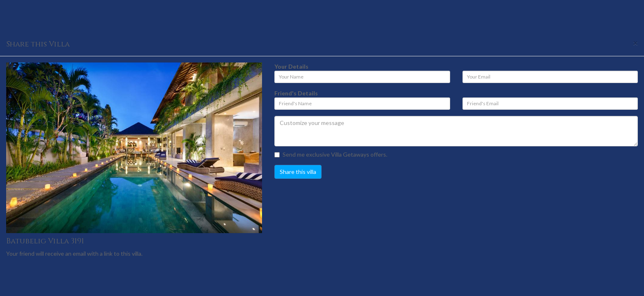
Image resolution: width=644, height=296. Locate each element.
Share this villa (298, 172)
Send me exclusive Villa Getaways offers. (331, 154)
